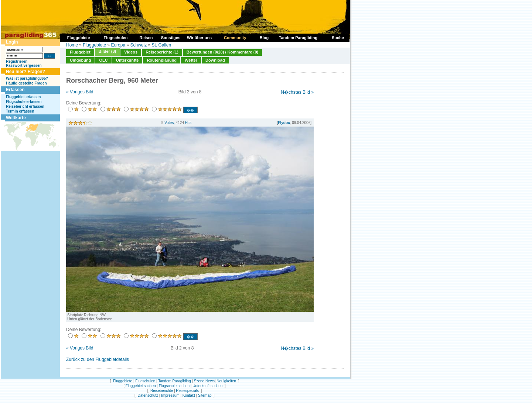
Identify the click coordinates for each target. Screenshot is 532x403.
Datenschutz (148, 395)
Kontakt (189, 395)
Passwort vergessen (24, 66)
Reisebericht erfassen (25, 106)
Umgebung (80, 60)
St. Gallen (162, 45)
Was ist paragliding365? (27, 78)
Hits (188, 123)
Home (72, 45)
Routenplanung (162, 60)
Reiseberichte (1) (162, 52)
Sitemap (205, 395)
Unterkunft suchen (207, 386)
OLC (103, 60)
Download (215, 60)
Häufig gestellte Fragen (26, 83)
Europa (118, 45)
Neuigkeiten (226, 381)
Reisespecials (187, 391)
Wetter (191, 60)
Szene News (204, 381)
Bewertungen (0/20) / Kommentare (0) (222, 52)
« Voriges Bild (80, 92)
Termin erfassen (20, 111)
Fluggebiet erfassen (23, 97)
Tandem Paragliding (174, 381)
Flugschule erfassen (24, 102)
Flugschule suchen (174, 386)
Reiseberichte (162, 391)
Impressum (170, 395)
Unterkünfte (127, 60)
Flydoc (284, 123)
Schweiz (138, 45)
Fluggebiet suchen (141, 386)
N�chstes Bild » (297, 92)
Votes (169, 123)
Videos (131, 52)
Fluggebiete (94, 45)
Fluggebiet (80, 52)
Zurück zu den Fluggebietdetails (98, 359)
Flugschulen (145, 381)
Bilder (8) (108, 51)
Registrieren (17, 61)
